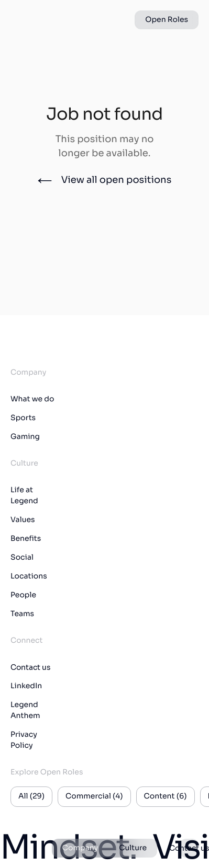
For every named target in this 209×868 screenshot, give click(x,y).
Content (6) (166, 796)
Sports (23, 418)
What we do (32, 399)
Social (22, 558)
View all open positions (105, 180)
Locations (29, 576)
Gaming (25, 437)
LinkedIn (26, 686)
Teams (22, 614)
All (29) (31, 796)
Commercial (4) (94, 796)
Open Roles (167, 20)
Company (80, 848)
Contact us (31, 667)
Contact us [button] (189, 848)
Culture (133, 848)
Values (23, 520)
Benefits (26, 539)
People (23, 595)
